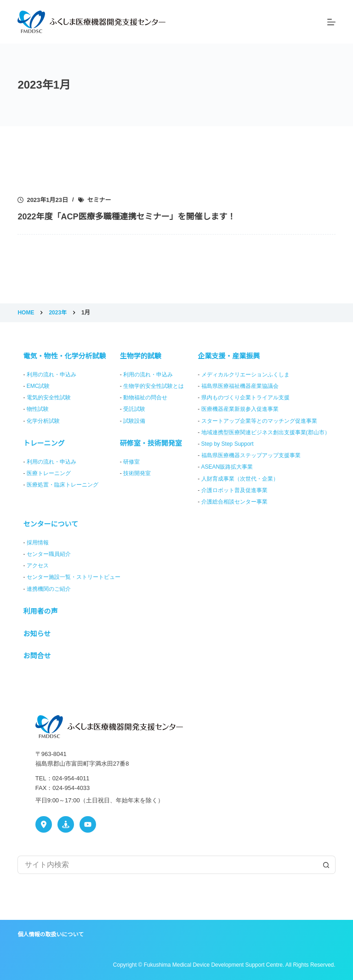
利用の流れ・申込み (51, 375)
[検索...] (167, 865)
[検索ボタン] (326, 865)
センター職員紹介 (49, 554)
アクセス (38, 566)
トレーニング (44, 443)
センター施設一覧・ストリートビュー (74, 577)
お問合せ (37, 656)
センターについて (51, 524)
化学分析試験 (43, 421)
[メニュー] (331, 22)
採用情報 (38, 543)
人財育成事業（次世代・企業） (240, 479)
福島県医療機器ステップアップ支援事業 (251, 455)
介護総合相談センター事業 (234, 502)
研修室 (131, 462)
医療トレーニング (49, 473)
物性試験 (38, 409)
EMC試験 (38, 386)
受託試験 (134, 409)
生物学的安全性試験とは (154, 386)
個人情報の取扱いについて (51, 935)
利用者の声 (40, 611)
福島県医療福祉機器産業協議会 (240, 386)
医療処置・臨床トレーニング (63, 485)
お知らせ (37, 634)
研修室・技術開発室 (151, 443)
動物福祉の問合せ (145, 398)
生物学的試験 (141, 356)
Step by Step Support (228, 444)
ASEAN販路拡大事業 (227, 467)
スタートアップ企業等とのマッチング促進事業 (259, 421)
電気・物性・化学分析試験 (64, 356)
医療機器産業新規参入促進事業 (240, 409)
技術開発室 (137, 473)
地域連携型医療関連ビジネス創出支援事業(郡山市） (266, 432)
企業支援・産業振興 (229, 356)
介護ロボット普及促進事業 (234, 490)
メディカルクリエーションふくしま (245, 375)
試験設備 (134, 421)
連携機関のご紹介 (49, 589)
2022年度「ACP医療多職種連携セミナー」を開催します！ (126, 217)
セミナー (99, 200)
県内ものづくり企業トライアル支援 (245, 398)
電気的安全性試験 (49, 398)
